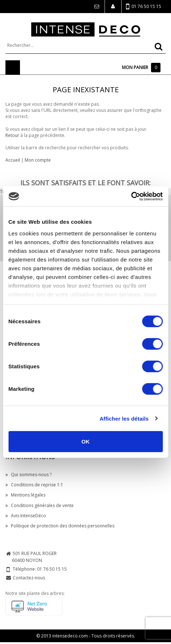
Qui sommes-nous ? (28, 475)
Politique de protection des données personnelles (60, 526)
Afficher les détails (124, 418)
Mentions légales (25, 495)
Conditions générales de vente (40, 505)
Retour (12, 135)
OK (85, 442)
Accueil (13, 160)
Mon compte (38, 160)
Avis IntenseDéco (26, 516)
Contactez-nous (29, 578)
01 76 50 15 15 (144, 7)
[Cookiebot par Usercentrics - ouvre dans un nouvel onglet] (131, 196)
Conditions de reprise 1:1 (34, 485)
